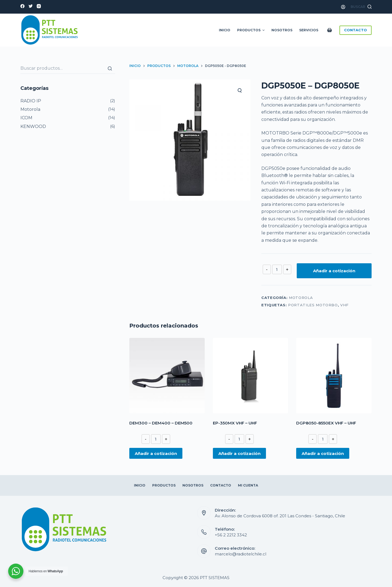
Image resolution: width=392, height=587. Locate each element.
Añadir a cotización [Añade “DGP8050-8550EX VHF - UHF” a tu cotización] (323, 453)
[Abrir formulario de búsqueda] (361, 7)
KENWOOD (33, 126)
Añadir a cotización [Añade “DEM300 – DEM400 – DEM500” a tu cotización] (156, 453)
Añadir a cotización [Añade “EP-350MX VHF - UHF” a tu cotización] (239, 453)
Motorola (301, 298)
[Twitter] (31, 6)
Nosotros (282, 30)
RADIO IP (31, 101)
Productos (252, 30)
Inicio (225, 30)
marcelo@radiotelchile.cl (241, 554)
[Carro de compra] (331, 30)
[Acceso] (343, 7)
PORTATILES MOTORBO (313, 305)
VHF (344, 305)
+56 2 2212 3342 (231, 535)
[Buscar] (110, 68)
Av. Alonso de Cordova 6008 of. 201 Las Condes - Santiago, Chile (280, 516)
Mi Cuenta (248, 485)
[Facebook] (22, 6)
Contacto (221, 485)
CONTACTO (356, 30)
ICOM (26, 118)
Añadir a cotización (334, 271)
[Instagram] (39, 6)
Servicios (309, 30)
